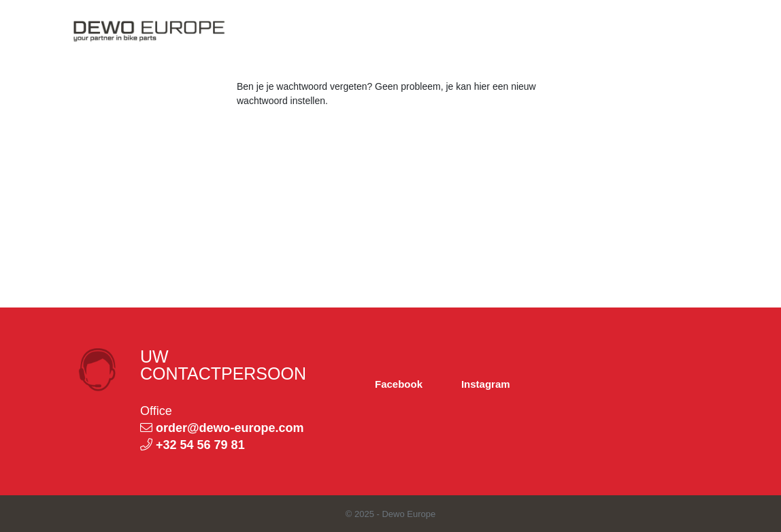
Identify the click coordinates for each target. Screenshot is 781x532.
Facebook (399, 384)
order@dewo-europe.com (230, 428)
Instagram (486, 384)
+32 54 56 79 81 (200, 445)
